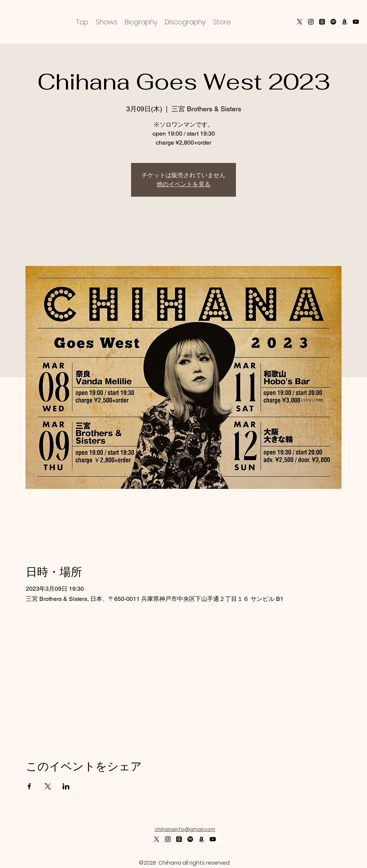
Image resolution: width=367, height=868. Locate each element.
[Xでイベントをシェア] (48, 786)
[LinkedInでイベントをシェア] (66, 786)
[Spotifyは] (190, 839)
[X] (300, 22)
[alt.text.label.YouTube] (356, 22)
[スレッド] (322, 22)
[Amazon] (345, 22)
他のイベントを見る (183, 184)
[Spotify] (333, 22)
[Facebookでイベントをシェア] (29, 786)
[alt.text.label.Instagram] (311, 22)
